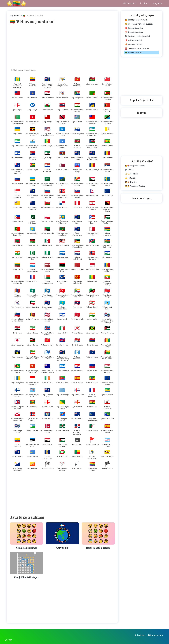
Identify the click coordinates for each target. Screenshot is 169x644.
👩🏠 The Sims (131, 182)
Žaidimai (144, 3)
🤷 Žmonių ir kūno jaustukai (136, 20)
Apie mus (159, 635)
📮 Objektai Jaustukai (134, 28)
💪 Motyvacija (131, 178)
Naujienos (157, 3)
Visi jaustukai (129, 3)
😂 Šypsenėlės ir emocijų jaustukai (139, 24)
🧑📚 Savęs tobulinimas (135, 166)
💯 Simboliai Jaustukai (134, 32)
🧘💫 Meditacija (132, 174)
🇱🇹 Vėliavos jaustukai (134, 53)
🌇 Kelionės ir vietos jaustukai (137, 48)
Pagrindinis (15, 16)
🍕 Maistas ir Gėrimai (133, 44)
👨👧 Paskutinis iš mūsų (135, 186)
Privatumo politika (144, 635)
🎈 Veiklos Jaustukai (133, 40)
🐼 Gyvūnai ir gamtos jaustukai (137, 36)
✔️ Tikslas (129, 170)
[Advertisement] (62, 45)
